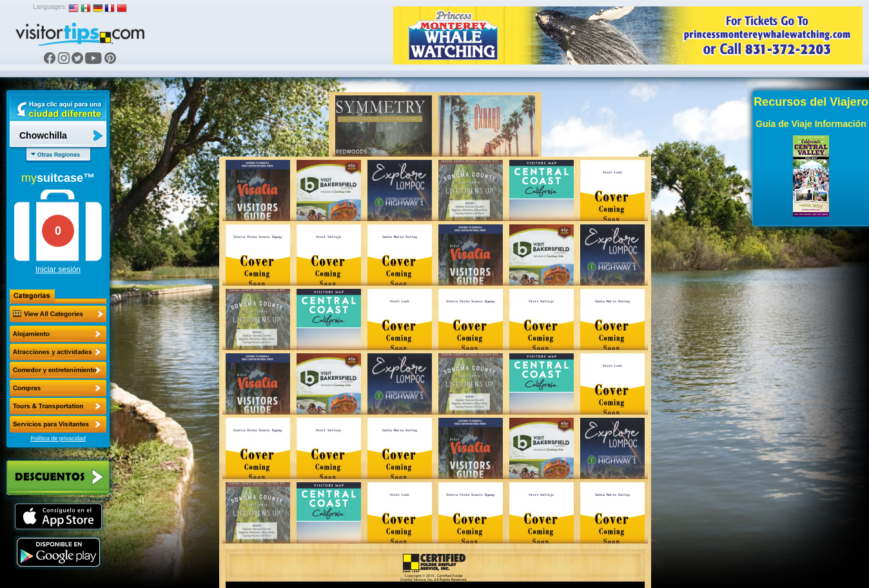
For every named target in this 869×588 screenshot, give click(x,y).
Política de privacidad (58, 438)
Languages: (50, 7)
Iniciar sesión (58, 269)
